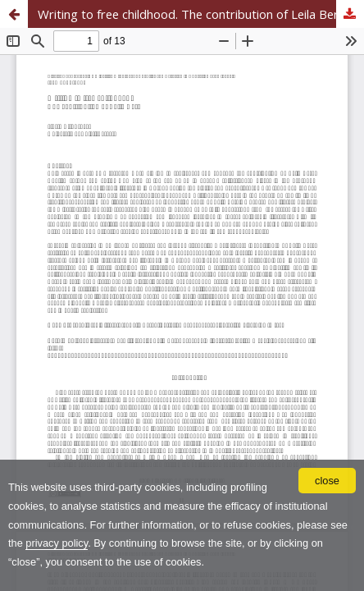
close (327, 481)
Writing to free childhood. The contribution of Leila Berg (192, 14)
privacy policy (57, 543)
